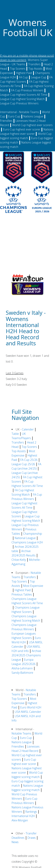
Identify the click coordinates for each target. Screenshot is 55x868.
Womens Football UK (28, 27)
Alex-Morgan (20, 820)
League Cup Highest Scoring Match (22, 99)
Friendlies (6, 121)
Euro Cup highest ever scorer (22, 129)
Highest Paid (24, 73)
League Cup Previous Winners (19, 103)
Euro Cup (14, 116)
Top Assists (35, 69)
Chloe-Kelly (19, 560)
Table (15, 434)
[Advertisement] (27, 245)
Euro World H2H (31, 707)
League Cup (39, 77)
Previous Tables (22, 594)
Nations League (33, 116)
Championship (33, 534)
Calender (28, 429)
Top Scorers (18, 69)
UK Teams (18, 64)
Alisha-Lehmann (22, 668)
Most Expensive (33, 586)
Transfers (34, 64)
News (15, 842)
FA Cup (23, 77)
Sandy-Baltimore (22, 673)
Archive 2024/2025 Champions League (26, 655)
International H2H (23, 816)
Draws (32, 838)
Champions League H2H (27, 542)
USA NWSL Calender (28, 712)
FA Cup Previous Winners (27, 90)
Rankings (31, 812)
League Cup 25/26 (23, 464)
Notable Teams (29, 112)
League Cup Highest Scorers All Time (24, 95)
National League (25, 538)
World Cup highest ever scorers (32, 125)
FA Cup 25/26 (29, 460)
